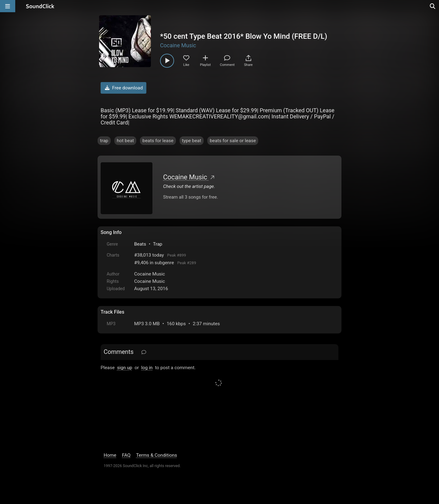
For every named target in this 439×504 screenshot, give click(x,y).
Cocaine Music (178, 45)
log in (147, 368)
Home (110, 455)
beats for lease (158, 141)
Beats (140, 244)
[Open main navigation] (8, 6)
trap (104, 141)
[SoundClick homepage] (40, 6)
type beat (192, 141)
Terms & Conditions (157, 455)
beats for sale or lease (233, 141)
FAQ (126, 455)
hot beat (125, 141)
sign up (125, 368)
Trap (158, 244)
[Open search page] (433, 6)
